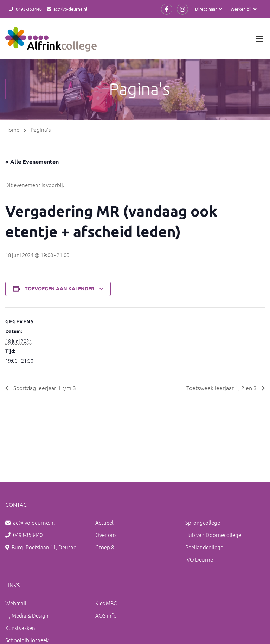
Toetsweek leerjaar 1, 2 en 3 (222, 388)
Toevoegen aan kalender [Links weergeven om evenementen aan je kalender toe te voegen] (59, 289)
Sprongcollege (203, 522)
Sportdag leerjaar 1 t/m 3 (44, 388)
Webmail (16, 603)
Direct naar (206, 9)
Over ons (106, 535)
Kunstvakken (20, 628)
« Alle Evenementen (32, 162)
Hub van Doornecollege (213, 535)
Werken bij (241, 9)
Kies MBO (107, 603)
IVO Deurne (199, 559)
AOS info (106, 615)
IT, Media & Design (27, 615)
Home (12, 129)
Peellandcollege (204, 547)
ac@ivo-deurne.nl (70, 9)
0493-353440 (29, 9)
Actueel (104, 522)
